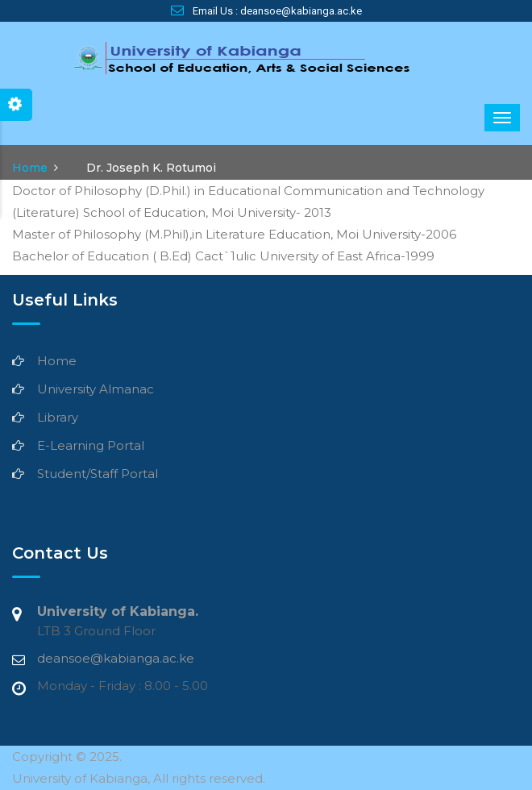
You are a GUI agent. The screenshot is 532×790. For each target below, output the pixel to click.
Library (58, 417)
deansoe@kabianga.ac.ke (116, 658)
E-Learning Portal (91, 445)
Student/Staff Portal (98, 474)
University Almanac (96, 389)
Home (30, 168)
